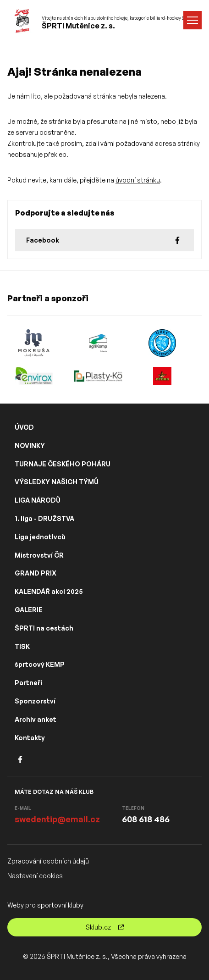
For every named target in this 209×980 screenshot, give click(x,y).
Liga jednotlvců (40, 537)
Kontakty (30, 738)
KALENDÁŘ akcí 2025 (49, 591)
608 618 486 (146, 819)
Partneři (28, 683)
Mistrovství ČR (39, 555)
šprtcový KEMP (40, 664)
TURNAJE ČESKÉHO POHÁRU (63, 464)
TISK (22, 646)
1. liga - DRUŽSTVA (44, 518)
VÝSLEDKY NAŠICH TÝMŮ (57, 482)
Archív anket (36, 719)
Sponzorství (35, 701)
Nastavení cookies (35, 876)
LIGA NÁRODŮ (38, 500)
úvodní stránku (138, 180)
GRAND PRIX (36, 573)
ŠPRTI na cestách (44, 628)
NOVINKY (30, 446)
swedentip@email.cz (57, 819)
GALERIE (29, 610)
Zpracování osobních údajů (48, 861)
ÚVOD (24, 427)
